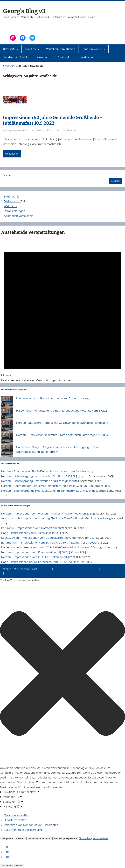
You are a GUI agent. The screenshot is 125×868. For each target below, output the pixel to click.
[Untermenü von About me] (38, 49)
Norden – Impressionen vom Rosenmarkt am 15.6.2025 (36, 552)
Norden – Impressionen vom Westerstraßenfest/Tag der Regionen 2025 (47, 514)
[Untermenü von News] (46, 58)
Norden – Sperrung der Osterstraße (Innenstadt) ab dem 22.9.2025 (43, 486)
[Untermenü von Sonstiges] (92, 58)
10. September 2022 (15, 130)
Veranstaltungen (15, 211)
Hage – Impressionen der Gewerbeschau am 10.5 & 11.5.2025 (39, 562)
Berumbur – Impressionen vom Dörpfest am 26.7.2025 (35, 528)
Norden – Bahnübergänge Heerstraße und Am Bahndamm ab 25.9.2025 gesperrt (52, 491)
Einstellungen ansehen (39, 839)
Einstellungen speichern (65, 839)
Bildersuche (12, 201)
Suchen (8, 175)
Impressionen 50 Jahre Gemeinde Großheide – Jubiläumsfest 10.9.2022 (53, 120)
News (104, 569)
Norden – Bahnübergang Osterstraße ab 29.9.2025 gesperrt (39, 481)
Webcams (10, 206)
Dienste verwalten (16, 820)
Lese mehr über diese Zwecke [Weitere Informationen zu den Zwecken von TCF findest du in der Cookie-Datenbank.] (23, 830)
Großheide (69, 130)
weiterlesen (12, 154)
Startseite (9, 66)
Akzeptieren (7, 839)
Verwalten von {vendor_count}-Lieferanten (31, 825)
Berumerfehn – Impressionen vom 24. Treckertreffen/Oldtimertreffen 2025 (48, 543)
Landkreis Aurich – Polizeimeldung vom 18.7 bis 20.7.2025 (52, 398)
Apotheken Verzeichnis (18, 216)
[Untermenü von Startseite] (17, 49)
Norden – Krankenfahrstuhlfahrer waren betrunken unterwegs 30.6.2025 (62, 435)
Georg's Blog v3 (24, 11)
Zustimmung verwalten (12, 866)
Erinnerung (115, 569)
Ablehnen (21, 839)
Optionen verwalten (17, 815)
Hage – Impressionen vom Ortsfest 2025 (27, 533)
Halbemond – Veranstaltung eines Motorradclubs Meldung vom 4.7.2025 (62, 411)
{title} (7, 847)
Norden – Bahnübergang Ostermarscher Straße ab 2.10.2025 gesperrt (45, 476)
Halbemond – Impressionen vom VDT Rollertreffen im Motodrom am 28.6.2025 (51, 547)
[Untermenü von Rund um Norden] (104, 49)
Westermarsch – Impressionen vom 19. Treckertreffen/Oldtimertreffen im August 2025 (56, 518)
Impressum (46, 569)
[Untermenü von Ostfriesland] (70, 58)
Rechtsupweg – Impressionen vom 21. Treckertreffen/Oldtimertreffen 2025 (49, 538)
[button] (62, 674)
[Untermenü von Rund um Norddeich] (29, 58)
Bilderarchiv (12, 197)
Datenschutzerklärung (66, 569)
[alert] (62, 310)
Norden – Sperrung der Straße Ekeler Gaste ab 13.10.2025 (37, 471)
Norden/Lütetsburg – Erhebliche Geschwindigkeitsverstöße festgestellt (62, 423)
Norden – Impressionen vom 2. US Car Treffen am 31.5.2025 (38, 557)
